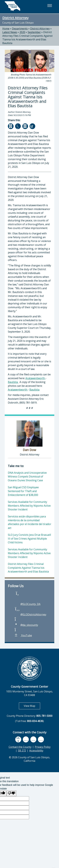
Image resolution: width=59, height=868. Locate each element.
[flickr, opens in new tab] (33, 739)
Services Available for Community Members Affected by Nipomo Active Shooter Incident (29, 506)
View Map (32, 706)
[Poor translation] (11, 793)
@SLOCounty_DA (27, 604)
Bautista (34, 390)
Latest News (10, 32)
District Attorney (15, 18)
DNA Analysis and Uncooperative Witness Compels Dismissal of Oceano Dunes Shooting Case (27, 477)
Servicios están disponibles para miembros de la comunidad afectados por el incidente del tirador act (29, 522)
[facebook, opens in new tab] (18, 739)
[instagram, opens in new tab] (41, 739)
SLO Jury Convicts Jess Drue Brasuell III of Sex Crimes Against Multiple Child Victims (29, 539)
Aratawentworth (35, 378)
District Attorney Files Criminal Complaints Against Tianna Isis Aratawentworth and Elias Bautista (27, 38)
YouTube (23, 635)
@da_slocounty (26, 625)
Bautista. (13, 382)
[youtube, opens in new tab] (26, 739)
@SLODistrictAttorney (30, 614)
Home (6, 29)
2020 (22, 32)
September (34, 32)
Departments (20, 29)
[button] (50, 6)
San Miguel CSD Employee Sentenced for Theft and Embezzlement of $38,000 (23, 491)
